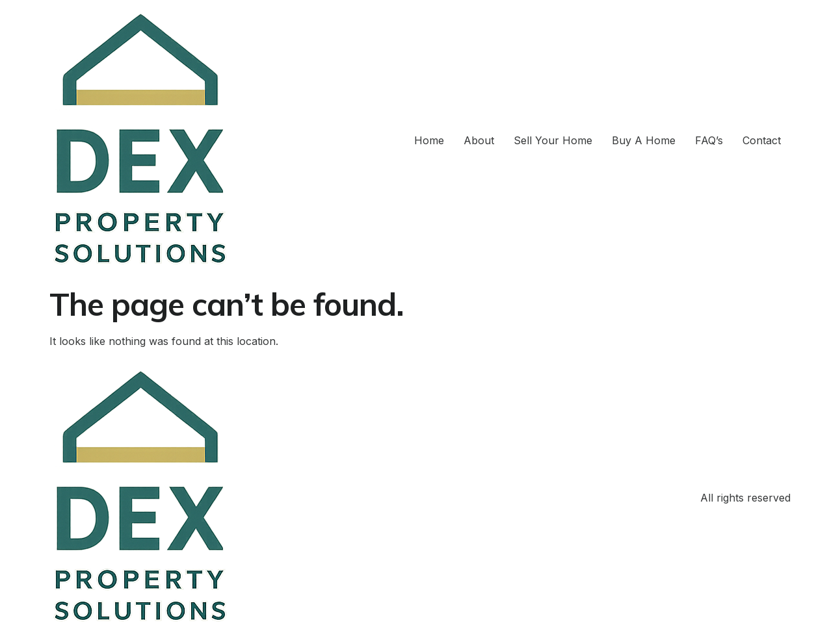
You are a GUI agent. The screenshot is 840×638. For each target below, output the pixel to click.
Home (429, 140)
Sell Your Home (553, 140)
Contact (762, 140)
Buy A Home (644, 140)
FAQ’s (709, 140)
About (479, 140)
